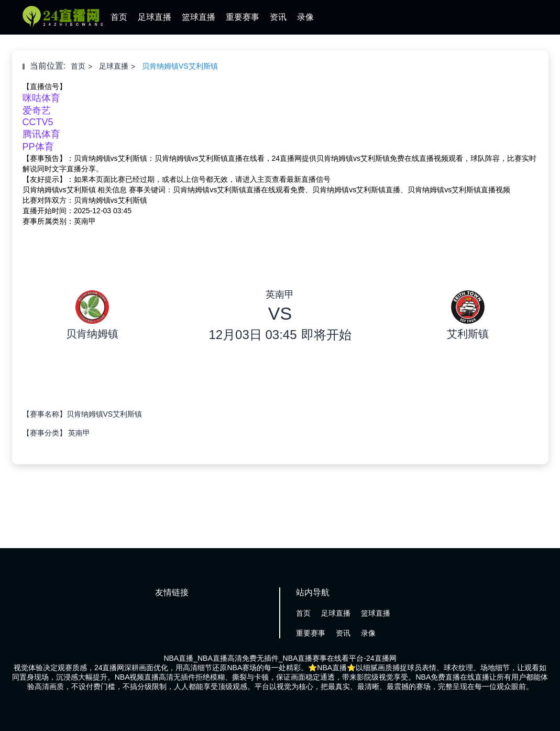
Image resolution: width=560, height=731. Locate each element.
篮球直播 (199, 17)
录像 (305, 17)
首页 (119, 17)
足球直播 (155, 17)
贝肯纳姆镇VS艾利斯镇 (180, 66)
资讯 (278, 17)
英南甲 (79, 433)
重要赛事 (243, 17)
